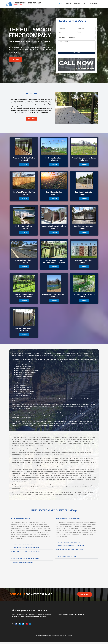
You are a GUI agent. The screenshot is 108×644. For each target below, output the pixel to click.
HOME (64, 4)
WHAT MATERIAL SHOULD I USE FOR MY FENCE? (71, 549)
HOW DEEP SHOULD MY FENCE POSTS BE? (70, 518)
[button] (82, 4)
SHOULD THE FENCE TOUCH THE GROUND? (70, 542)
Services (80, 4)
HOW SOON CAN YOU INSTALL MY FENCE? (25, 544)
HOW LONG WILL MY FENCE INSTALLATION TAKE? (27, 548)
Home (60, 614)
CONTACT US (94, 4)
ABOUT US (71, 4)
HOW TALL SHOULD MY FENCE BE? (68, 553)
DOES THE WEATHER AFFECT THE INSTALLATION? (72, 546)
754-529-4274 (18, 5)
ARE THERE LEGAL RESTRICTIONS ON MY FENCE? (27, 559)
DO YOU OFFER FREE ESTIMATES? (22, 518)
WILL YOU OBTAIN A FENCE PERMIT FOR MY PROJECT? (28, 551)
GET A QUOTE (77, 53)
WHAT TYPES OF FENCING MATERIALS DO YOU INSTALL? (29, 555)
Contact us (82, 614)
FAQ (87, 4)
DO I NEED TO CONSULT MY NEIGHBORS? (24, 562)
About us (66, 614)
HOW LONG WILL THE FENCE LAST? (68, 557)
